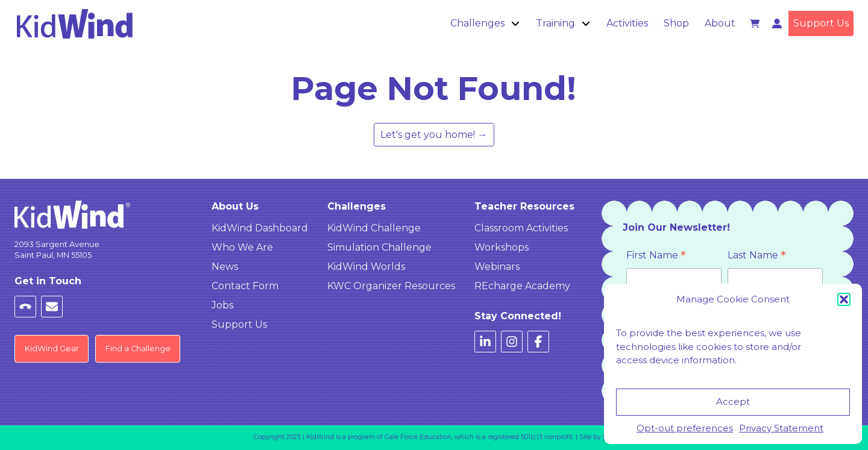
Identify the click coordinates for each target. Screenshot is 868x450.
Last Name (757, 256)
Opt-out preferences (685, 428)
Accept (733, 402)
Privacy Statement (781, 428)
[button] (844, 299)
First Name (656, 256)
